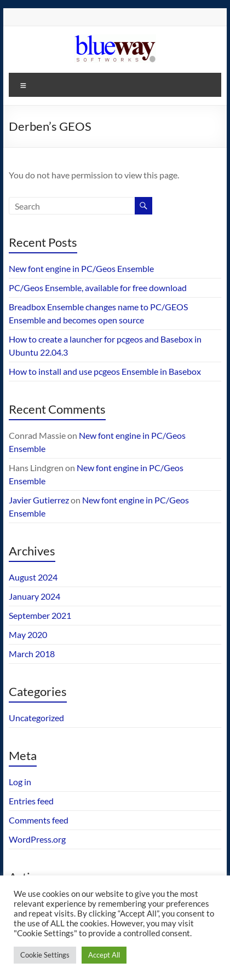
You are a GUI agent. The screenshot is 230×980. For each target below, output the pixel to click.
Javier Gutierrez (39, 500)
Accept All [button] (104, 955)
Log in (20, 782)
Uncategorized (36, 718)
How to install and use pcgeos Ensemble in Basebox (105, 371)
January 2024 (34, 596)
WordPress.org (37, 839)
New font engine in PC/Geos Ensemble (81, 268)
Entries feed (31, 801)
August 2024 (33, 577)
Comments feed (39, 820)
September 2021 (40, 615)
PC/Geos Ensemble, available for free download (98, 288)
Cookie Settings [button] (45, 955)
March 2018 (32, 654)
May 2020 (28, 634)
